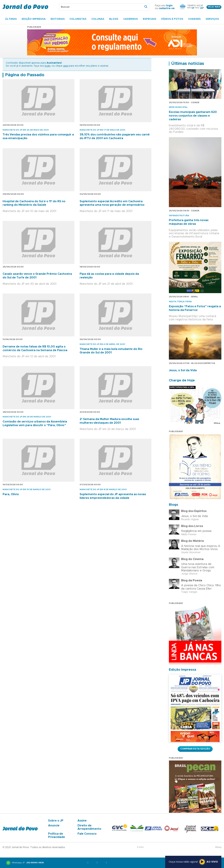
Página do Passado (25, 75)
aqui (66, 66)
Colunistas (78, 19)
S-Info (140, 847)
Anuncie (54, 826)
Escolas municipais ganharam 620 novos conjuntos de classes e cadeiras (193, 116)
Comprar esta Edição (195, 749)
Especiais (150, 19)
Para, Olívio (11, 494)
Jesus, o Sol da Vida (183, 370)
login (169, 6)
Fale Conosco (87, 834)
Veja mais (214, 7)
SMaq (218, 847)
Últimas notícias (188, 64)
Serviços (212, 19)
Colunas (98, 19)
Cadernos (131, 19)
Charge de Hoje (182, 380)
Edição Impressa (34, 19)
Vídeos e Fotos (172, 19)
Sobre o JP (56, 821)
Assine (82, 821)
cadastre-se (167, 8)
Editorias (58, 19)
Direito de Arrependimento (89, 827)
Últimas (11, 19)
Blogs (114, 19)
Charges (194, 19)
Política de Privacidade (57, 835)
